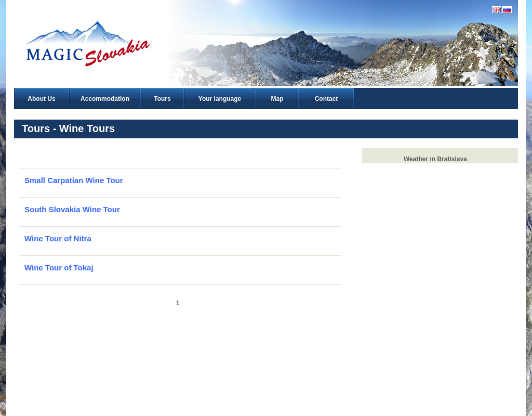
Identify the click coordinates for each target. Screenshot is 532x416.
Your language (220, 99)
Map (277, 99)
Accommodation (105, 99)
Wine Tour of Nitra (58, 238)
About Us (41, 99)
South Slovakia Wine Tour (72, 209)
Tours (162, 99)
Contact (327, 99)
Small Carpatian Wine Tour (74, 180)
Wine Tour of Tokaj (59, 268)
